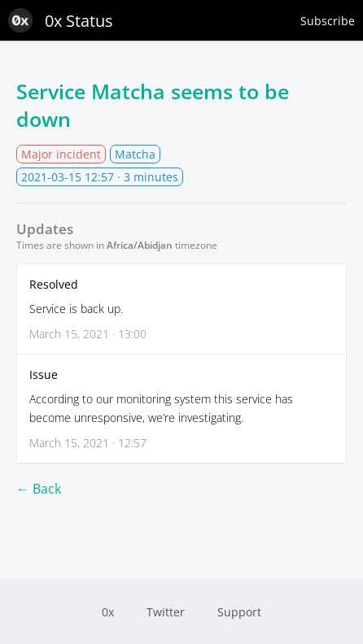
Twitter (166, 612)
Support (239, 612)
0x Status (61, 20)
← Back (39, 489)
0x (108, 612)
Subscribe (328, 21)
